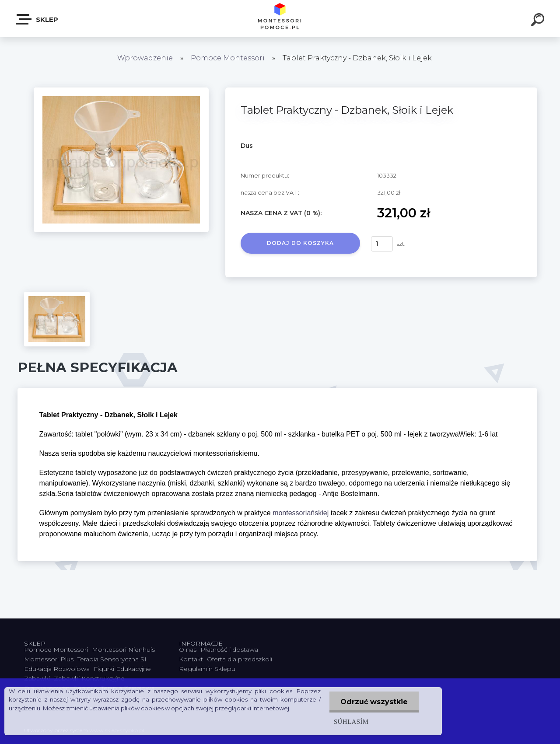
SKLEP (37, 19)
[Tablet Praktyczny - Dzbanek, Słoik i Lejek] (121, 91)
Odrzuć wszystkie (374, 702)
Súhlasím (351, 721)
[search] (539, 21)
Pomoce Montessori (228, 58)
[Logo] (280, 19)
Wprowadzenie (145, 58)
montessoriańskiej (301, 513)
